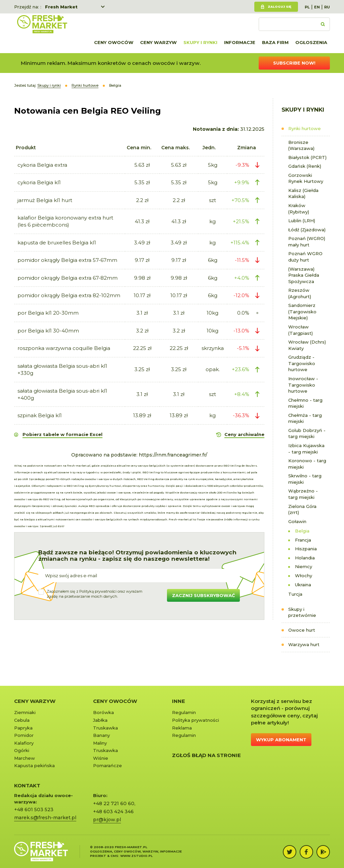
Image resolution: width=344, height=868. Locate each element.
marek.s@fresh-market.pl (45, 818)
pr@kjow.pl (107, 820)
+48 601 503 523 (34, 810)
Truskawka (105, 728)
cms (114, 856)
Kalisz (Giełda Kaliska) (303, 193)
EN (317, 7)
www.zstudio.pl (136, 856)
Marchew (25, 758)
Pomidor (24, 735)
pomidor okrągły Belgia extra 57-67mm (67, 260)
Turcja (295, 594)
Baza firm (275, 42)
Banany (101, 735)
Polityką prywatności (98, 591)
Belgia (302, 531)
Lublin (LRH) (302, 221)
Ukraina (303, 585)
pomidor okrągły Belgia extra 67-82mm (68, 278)
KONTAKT (27, 785)
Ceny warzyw (158, 42)
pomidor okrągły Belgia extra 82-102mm (69, 295)
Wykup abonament (281, 740)
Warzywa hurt (304, 644)
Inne (179, 701)
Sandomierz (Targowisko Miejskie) (302, 311)
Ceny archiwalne (244, 434)
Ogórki (22, 750)
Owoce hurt (302, 630)
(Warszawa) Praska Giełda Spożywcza (304, 275)
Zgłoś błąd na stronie (206, 755)
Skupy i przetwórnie (302, 612)
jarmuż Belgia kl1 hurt (45, 200)
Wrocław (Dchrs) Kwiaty (307, 345)
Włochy (304, 576)
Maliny (100, 743)
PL (307, 7)
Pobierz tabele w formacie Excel (62, 434)
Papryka (23, 728)
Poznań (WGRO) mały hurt (307, 242)
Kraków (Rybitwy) (299, 209)
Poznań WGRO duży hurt (305, 257)
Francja (303, 540)
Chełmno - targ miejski (305, 403)
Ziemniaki (25, 712)
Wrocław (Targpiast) (300, 330)
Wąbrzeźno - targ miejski (303, 494)
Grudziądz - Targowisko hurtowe (302, 363)
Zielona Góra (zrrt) (302, 509)
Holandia (305, 558)
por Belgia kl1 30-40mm (48, 331)
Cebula (22, 720)
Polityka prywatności (196, 720)
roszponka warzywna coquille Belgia (64, 348)
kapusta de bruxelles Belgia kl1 (57, 243)
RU (327, 7)
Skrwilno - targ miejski (305, 479)
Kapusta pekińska (34, 765)
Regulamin (184, 712)
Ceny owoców (114, 42)
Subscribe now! (294, 63)
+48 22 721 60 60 (114, 803)
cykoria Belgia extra (42, 165)
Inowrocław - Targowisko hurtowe (303, 385)
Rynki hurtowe (305, 128)
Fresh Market (61, 7)
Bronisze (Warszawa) (301, 145)
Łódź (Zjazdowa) (307, 230)
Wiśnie (101, 758)
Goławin (297, 521)
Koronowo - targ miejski (307, 464)
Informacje (240, 42)
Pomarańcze (107, 765)
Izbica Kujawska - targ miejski (306, 449)
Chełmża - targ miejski (305, 418)
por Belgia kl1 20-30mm (48, 313)
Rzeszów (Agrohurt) (300, 293)
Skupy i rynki (200, 42)
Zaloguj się (279, 7)
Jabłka (100, 720)
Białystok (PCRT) (307, 157)
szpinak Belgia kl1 (40, 415)
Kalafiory (24, 743)
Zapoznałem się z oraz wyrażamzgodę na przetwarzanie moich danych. (95, 594)
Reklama (182, 728)
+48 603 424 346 (113, 812)
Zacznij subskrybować (203, 595)
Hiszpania (306, 549)
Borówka (103, 712)
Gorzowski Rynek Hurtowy (306, 178)
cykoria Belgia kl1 (39, 182)
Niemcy (304, 566)
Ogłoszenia (311, 42)
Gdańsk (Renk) (305, 166)
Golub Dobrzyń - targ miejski (307, 433)
